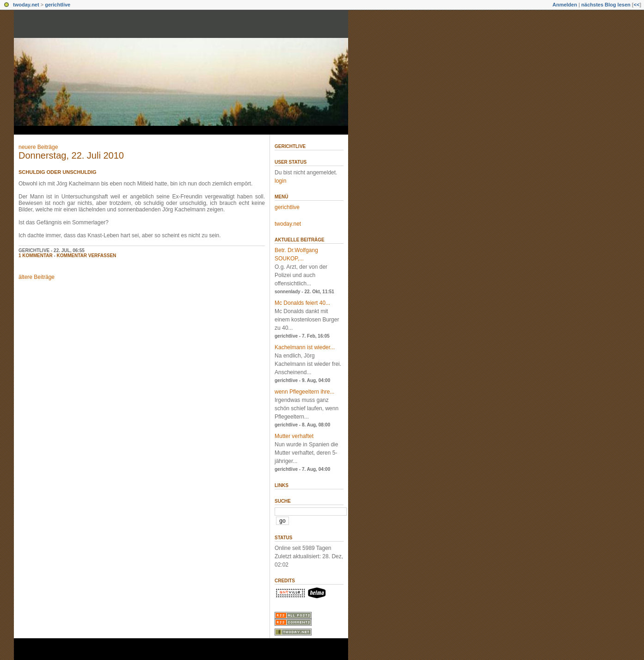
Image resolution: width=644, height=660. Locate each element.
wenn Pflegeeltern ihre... (304, 392)
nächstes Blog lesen (606, 5)
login (280, 181)
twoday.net (26, 5)
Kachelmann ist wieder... (305, 347)
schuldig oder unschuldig (58, 172)
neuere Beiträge (38, 147)
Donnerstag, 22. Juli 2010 (71, 155)
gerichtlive (58, 5)
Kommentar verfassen (87, 256)
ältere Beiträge (37, 277)
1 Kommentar (36, 256)
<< (636, 5)
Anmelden (565, 5)
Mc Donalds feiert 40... (302, 303)
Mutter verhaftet (294, 436)
